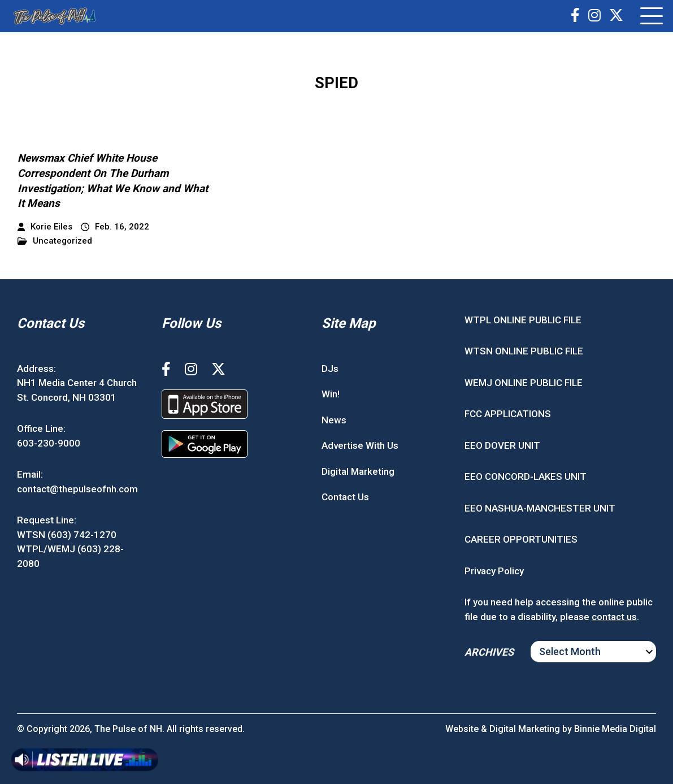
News (334, 420)
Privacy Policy (494, 571)
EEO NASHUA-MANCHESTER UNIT (540, 508)
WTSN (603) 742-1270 (67, 535)
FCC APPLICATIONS (508, 414)
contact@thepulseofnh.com (77, 489)
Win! (331, 394)
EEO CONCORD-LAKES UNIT (526, 477)
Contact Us (345, 497)
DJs (330, 369)
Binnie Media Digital (615, 729)
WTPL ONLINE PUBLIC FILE (523, 320)
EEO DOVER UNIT (502, 445)
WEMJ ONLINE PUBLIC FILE (524, 383)
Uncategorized (55, 241)
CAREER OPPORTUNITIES (521, 539)
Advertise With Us (360, 445)
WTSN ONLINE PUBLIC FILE (524, 351)
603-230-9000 (49, 443)
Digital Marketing (358, 471)
